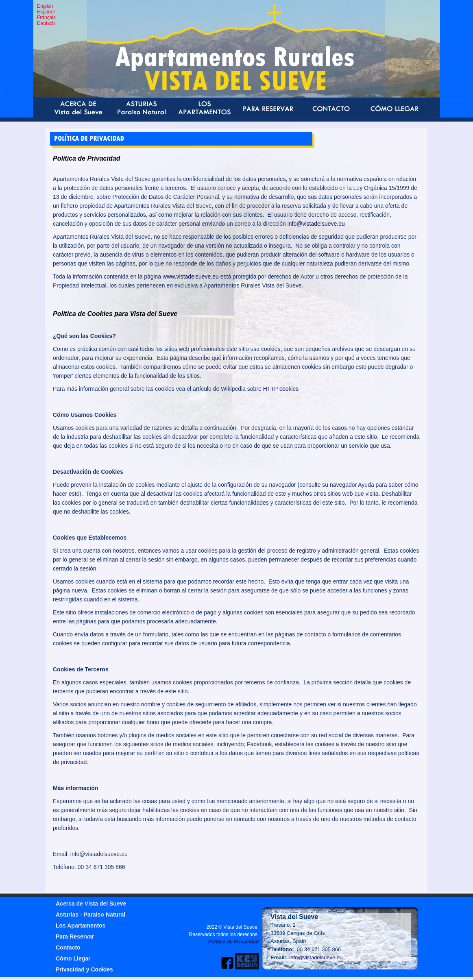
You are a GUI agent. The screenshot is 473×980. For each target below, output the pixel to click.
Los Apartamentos (81, 926)
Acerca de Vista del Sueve (91, 904)
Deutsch (46, 23)
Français (46, 17)
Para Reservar (75, 936)
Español (46, 12)
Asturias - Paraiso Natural (90, 915)
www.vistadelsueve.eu (191, 277)
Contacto (68, 947)
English (45, 6)
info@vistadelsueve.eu (316, 224)
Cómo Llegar (73, 958)
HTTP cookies (281, 389)
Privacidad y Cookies (84, 969)
